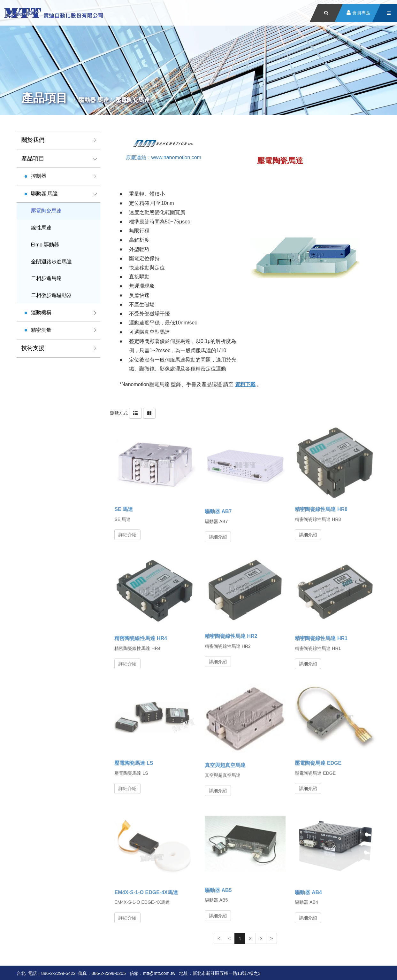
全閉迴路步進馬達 (51, 262)
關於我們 (33, 140)
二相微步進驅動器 (51, 295)
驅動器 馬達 (44, 194)
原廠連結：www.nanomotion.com (164, 157)
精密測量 (41, 330)
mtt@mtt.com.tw (159, 973)
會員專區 (361, 13)
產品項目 (33, 159)
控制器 (39, 176)
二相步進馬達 (46, 278)
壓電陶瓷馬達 (46, 211)
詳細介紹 (127, 532)
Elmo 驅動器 (45, 245)
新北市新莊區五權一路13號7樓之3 (227, 973)
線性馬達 (41, 228)
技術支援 (33, 348)
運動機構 (41, 312)
